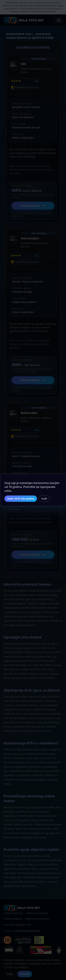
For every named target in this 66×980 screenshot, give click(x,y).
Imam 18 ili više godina (21, 499)
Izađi (44, 499)
